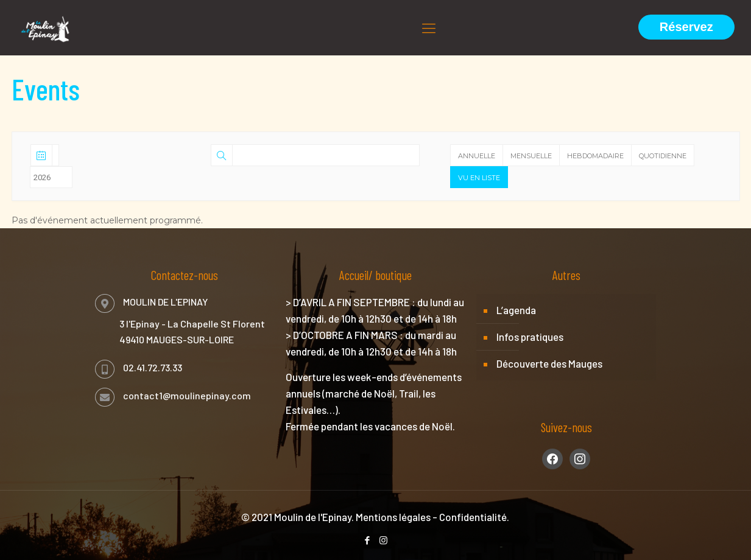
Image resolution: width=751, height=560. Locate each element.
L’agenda (516, 310)
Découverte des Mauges (549, 363)
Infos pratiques (530, 337)
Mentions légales (393, 517)
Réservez (686, 27)
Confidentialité (473, 517)
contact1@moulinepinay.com (187, 395)
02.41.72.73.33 (153, 367)
